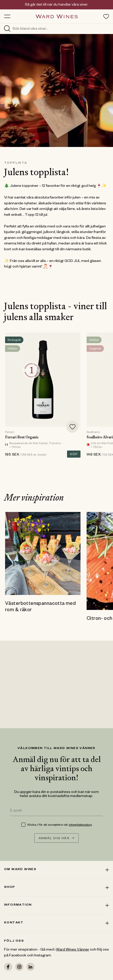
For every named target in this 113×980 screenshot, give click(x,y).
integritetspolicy (80, 825)
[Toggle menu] (7, 16)
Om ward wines (56, 870)
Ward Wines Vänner (73, 950)
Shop (56, 887)
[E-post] (56, 811)
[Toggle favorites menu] (106, 16)
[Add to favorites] (72, 427)
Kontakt (56, 923)
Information (56, 905)
